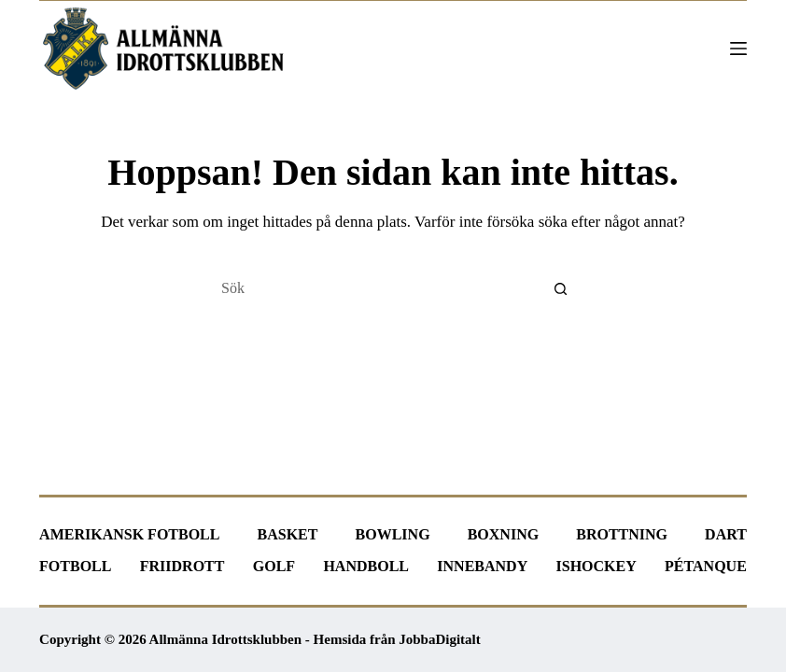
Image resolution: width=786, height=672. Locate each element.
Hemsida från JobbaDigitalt (397, 639)
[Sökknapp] (561, 288)
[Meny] (738, 49)
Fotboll (75, 566)
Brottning (622, 534)
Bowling (393, 534)
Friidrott (182, 566)
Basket (288, 534)
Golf (274, 566)
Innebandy (482, 566)
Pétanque (706, 566)
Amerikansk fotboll (129, 534)
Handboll (366, 566)
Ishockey (597, 566)
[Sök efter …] (374, 288)
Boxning (503, 534)
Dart (726, 534)
